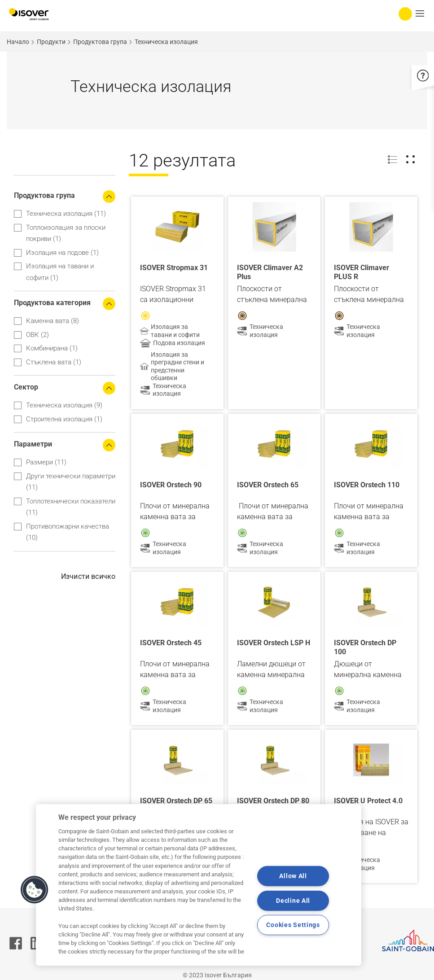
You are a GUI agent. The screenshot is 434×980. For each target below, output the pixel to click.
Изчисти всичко (88, 576)
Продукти (51, 42)
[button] (35, 890)
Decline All (293, 901)
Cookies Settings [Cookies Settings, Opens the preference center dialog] (293, 925)
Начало (18, 42)
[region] (199, 885)
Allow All (293, 876)
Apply (19, 168)
